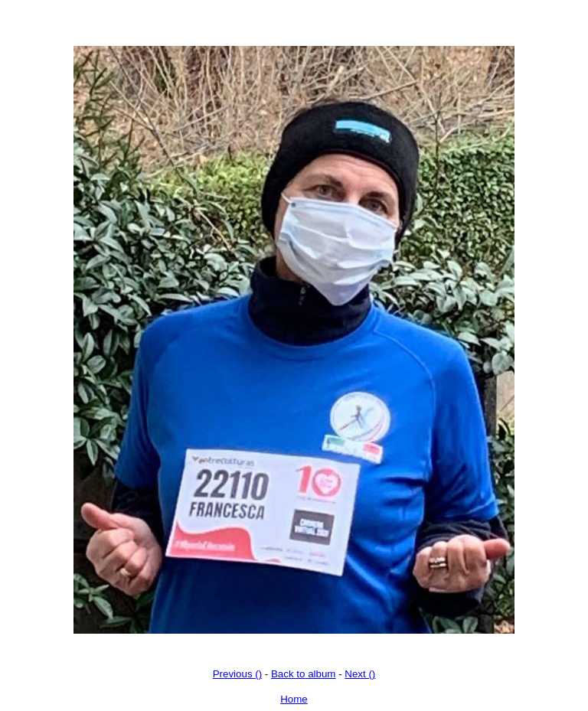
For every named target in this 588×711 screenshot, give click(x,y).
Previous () (237, 674)
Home (294, 699)
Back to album (303, 674)
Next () (360, 674)
